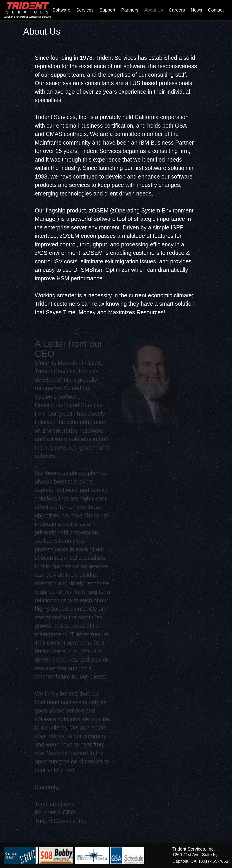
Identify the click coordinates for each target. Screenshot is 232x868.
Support (107, 10)
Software (61, 10)
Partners (130, 10)
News (196, 10)
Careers (177, 10)
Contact (216, 10)
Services (85, 10)
